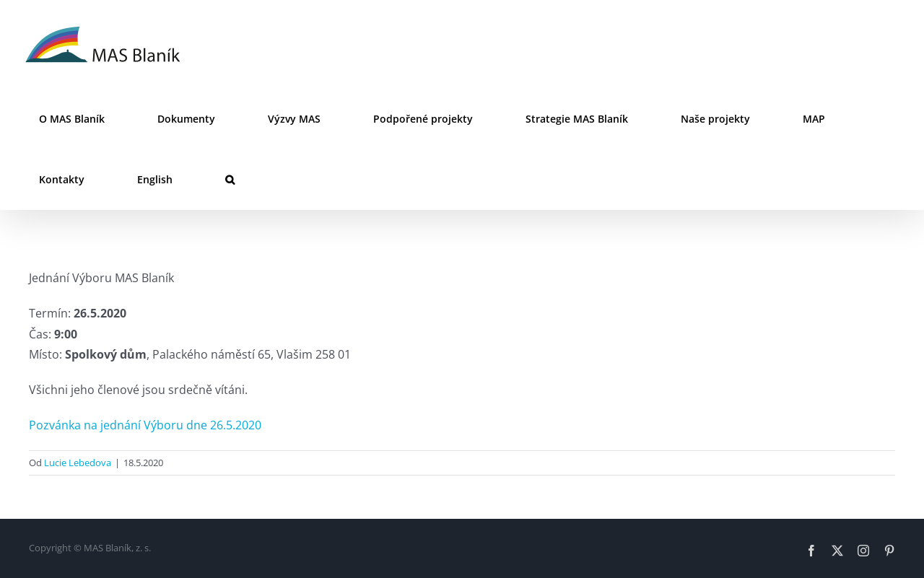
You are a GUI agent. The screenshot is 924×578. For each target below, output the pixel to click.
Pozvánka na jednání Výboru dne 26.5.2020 (145, 425)
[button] (230, 180)
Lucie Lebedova (78, 463)
